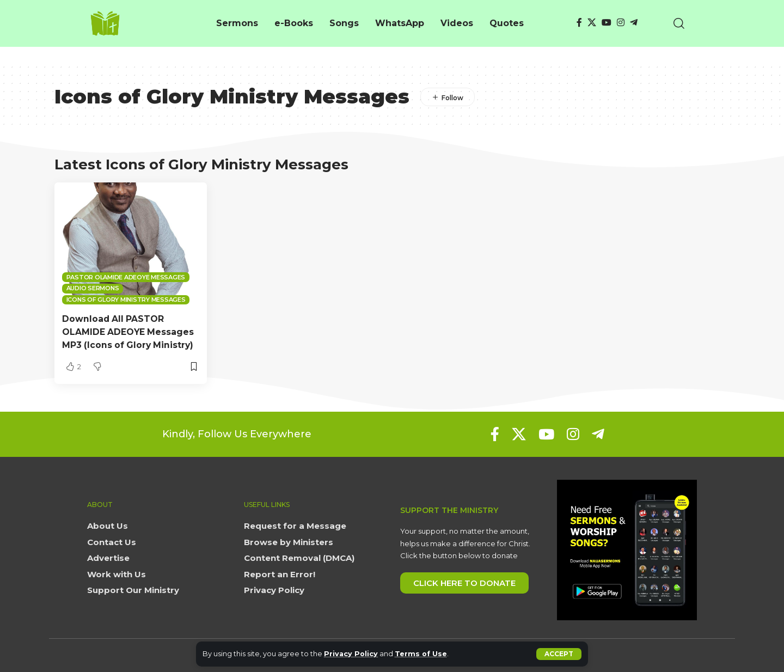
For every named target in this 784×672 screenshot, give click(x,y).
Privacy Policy (351, 654)
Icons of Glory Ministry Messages (126, 300)
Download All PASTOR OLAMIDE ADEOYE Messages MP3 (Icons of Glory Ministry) (129, 331)
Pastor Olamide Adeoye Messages (126, 277)
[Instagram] (621, 23)
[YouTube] (607, 23)
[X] (592, 23)
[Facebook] (579, 23)
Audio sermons (93, 288)
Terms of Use (422, 654)
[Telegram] (634, 23)
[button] (559, 654)
